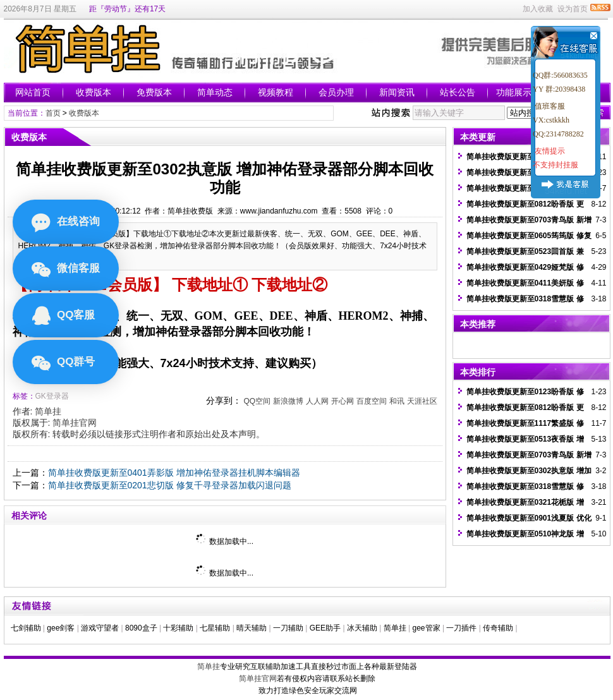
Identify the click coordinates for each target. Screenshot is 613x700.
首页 (53, 113)
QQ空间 (257, 401)
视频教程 (276, 92)
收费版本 (94, 92)
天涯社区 (422, 401)
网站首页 (33, 92)
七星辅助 (215, 628)
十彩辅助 (178, 628)
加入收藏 (538, 9)
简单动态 (215, 92)
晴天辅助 (252, 628)
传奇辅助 (498, 628)
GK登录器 (52, 396)
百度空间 (372, 401)
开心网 (343, 401)
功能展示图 (518, 92)
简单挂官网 (75, 423)
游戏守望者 (100, 628)
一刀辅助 (288, 628)
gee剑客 (61, 628)
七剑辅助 (26, 628)
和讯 (397, 401)
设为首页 (573, 9)
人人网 (317, 401)
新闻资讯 (397, 92)
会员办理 (336, 92)
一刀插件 (461, 628)
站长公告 (458, 92)
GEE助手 (325, 628)
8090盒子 (141, 628)
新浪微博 (288, 401)
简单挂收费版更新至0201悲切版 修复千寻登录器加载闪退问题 (170, 485)
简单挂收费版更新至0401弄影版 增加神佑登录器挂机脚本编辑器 (174, 473)
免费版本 (154, 92)
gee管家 (427, 628)
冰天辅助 (362, 628)
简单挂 (48, 411)
